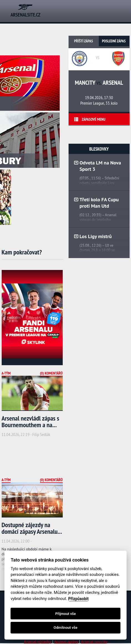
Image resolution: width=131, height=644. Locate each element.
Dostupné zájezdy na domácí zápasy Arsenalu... (32, 528)
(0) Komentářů (51, 373)
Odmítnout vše (65, 628)
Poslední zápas (114, 41)
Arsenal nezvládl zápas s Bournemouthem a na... (31, 422)
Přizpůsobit (79, 599)
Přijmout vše (65, 614)
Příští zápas (84, 41)
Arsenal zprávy (66, 642)
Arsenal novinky (94, 642)
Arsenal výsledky (38, 642)
